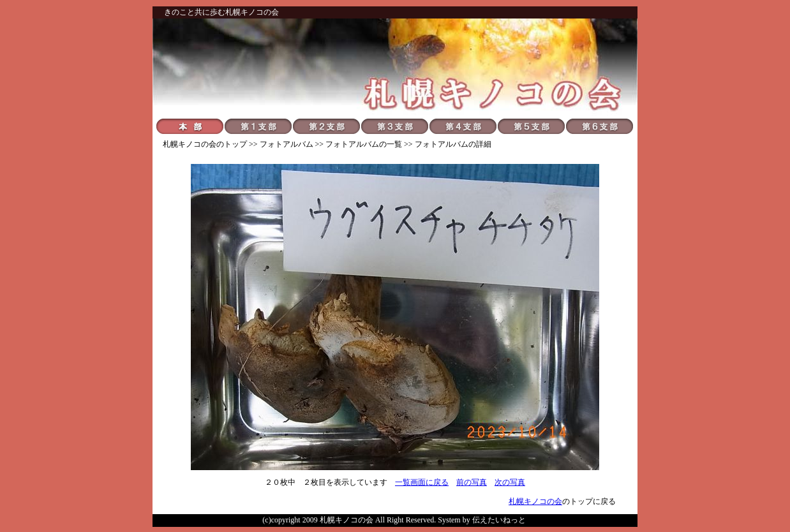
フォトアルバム (287, 144)
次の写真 (510, 482)
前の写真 (472, 482)
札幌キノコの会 (190, 144)
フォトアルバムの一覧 (364, 144)
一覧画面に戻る (422, 482)
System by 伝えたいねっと (481, 520)
